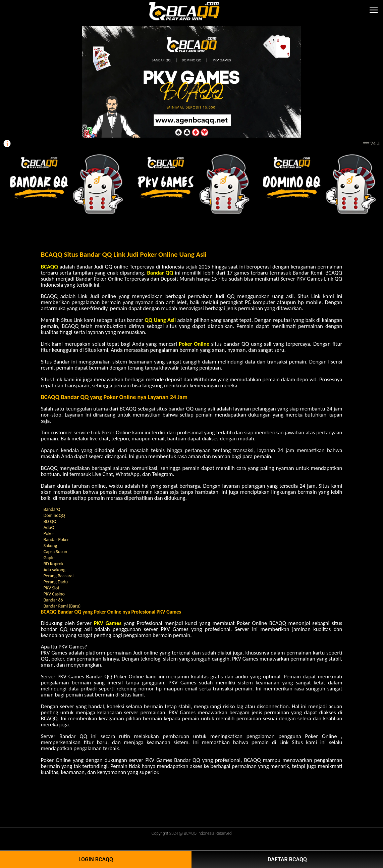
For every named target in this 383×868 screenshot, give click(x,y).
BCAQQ (49, 267)
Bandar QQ (160, 273)
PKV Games (108, 623)
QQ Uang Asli (160, 320)
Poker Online (194, 344)
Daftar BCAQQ (287, 859)
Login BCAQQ (96, 859)
